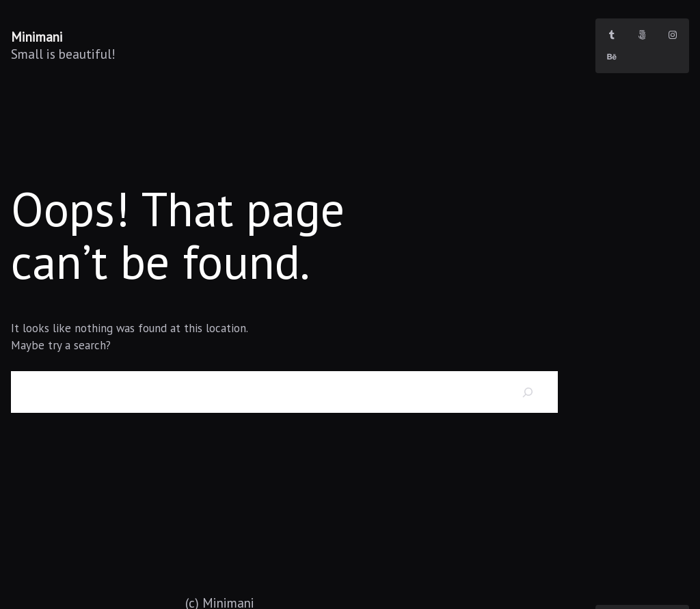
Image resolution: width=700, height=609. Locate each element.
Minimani (37, 37)
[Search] (528, 392)
